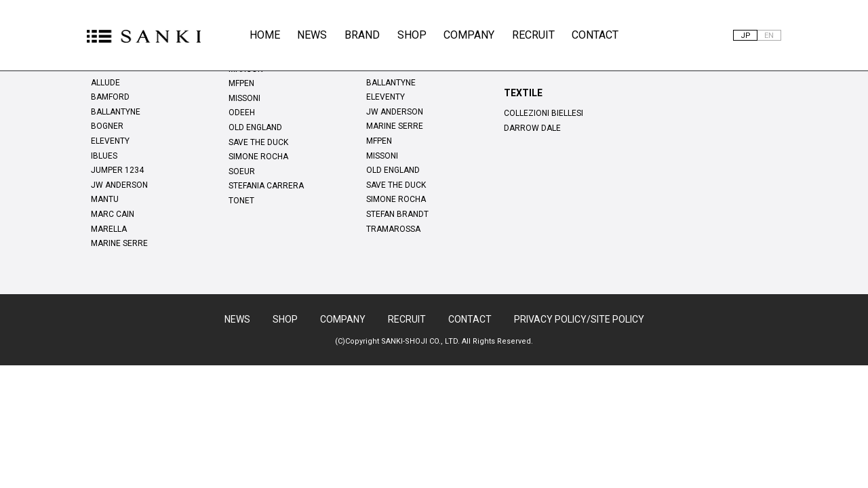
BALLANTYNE (116, 112)
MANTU (105, 199)
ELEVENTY (110, 141)
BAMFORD (110, 97)
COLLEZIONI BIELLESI (544, 113)
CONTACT (595, 35)
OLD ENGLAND (255, 127)
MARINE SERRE (119, 243)
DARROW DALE (532, 128)
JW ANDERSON (119, 185)
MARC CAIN (113, 214)
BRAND (362, 35)
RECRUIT (533, 35)
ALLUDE (105, 83)
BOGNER (107, 126)
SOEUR (242, 171)
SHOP (412, 35)
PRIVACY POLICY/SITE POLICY (579, 319)
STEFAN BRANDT (397, 214)
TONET (241, 201)
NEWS (312, 35)
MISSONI (244, 98)
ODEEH (242, 113)
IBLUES (104, 156)
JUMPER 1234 (117, 170)
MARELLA (109, 229)
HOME (265, 35)
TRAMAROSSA (393, 229)
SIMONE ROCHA (258, 157)
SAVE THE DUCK (258, 142)
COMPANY (469, 35)
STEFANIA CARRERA (266, 186)
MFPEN (241, 83)
